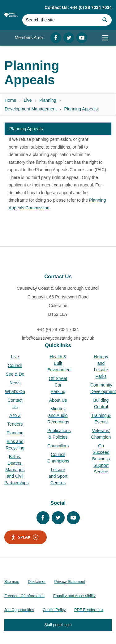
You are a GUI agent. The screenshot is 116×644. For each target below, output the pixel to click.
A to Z (15, 415)
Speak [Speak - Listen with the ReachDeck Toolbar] (24, 537)
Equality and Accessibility (74, 596)
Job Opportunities (19, 610)
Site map (12, 582)
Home (10, 100)
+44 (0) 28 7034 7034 (58, 329)
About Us (58, 400)
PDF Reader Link (89, 610)
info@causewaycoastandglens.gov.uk (58, 338)
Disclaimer (37, 582)
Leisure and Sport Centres (58, 476)
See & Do (15, 374)
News (15, 383)
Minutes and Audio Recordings (58, 415)
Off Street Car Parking (58, 385)
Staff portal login (58, 625)
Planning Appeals (81, 109)
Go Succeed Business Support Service (101, 459)
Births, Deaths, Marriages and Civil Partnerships (17, 470)
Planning (48, 100)
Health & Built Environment (60, 363)
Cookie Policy (54, 610)
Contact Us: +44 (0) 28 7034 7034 (78, 7)
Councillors (58, 446)
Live (28, 100)
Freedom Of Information (24, 596)
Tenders (15, 424)
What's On (15, 391)
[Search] (60, 20)
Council (15, 365)
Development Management (31, 109)
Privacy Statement (70, 582)
